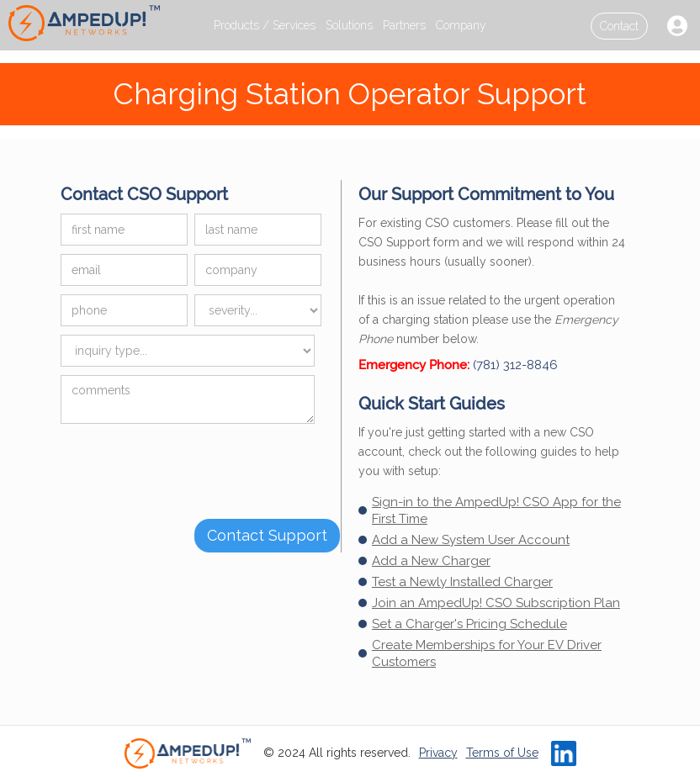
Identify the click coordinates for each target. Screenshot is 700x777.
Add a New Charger (431, 561)
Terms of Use (502, 753)
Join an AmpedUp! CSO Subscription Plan (496, 603)
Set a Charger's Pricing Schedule (469, 624)
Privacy (438, 753)
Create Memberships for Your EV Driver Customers (487, 653)
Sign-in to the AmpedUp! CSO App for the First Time (496, 510)
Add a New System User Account (471, 540)
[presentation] (188, 465)
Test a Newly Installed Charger (462, 582)
